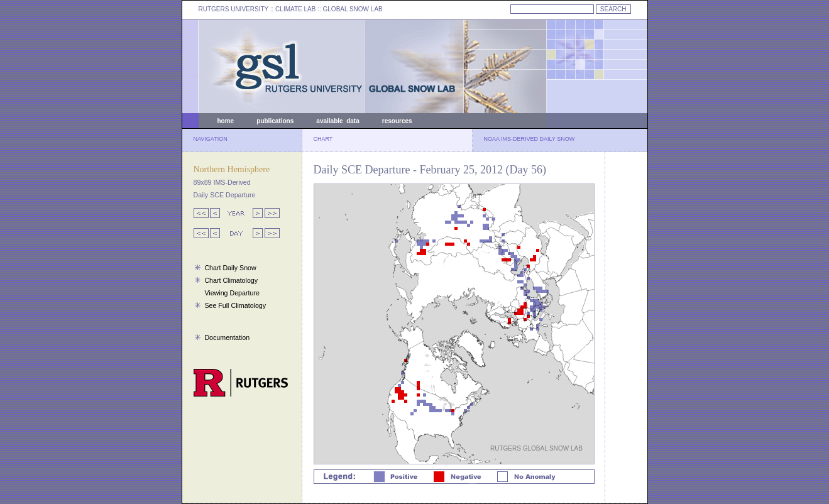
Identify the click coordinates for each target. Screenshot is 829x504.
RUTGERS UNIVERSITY (234, 9)
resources (397, 121)
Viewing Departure (232, 293)
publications (275, 121)
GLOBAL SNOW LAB (353, 9)
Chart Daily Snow (230, 268)
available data (338, 121)
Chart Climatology (231, 280)
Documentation (227, 337)
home (226, 121)
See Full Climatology (235, 305)
